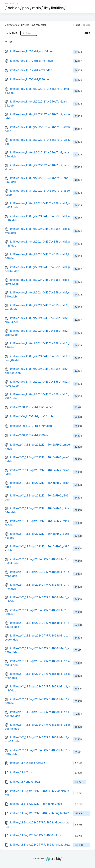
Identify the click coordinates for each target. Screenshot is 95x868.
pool (26, 8)
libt (46, 8)
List (76, 25)
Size (87, 33)
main (37, 8)
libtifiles (57, 8)
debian (14, 8)
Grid (86, 25)
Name (14, 33)
